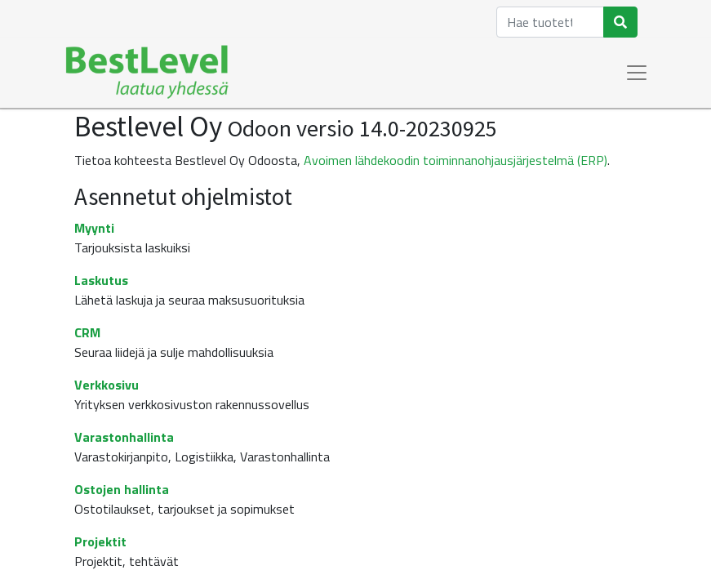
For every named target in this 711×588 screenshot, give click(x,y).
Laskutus (101, 280)
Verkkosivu (107, 385)
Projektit (100, 541)
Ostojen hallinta (122, 489)
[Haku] (620, 22)
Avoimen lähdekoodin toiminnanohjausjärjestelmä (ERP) (455, 160)
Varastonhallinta (124, 437)
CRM (87, 332)
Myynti (94, 228)
